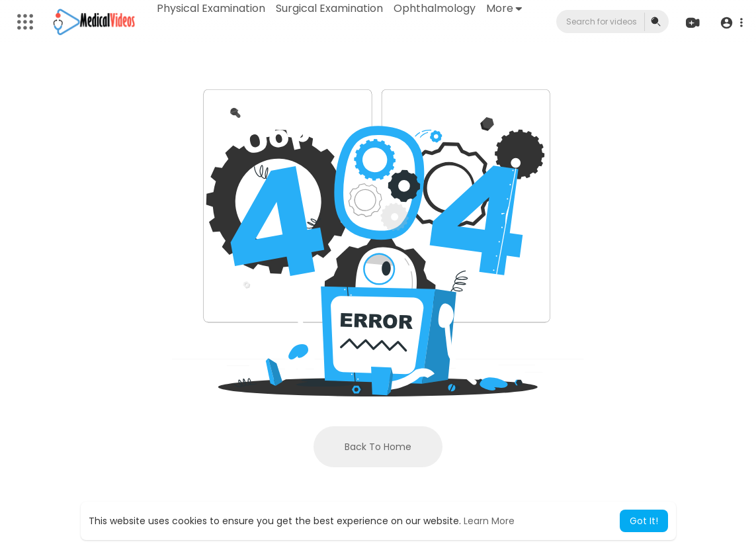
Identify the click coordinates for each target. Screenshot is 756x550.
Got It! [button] (644, 521)
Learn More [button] (489, 521)
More (504, 8)
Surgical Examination (329, 8)
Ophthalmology (435, 8)
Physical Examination (211, 8)
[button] (731, 22)
